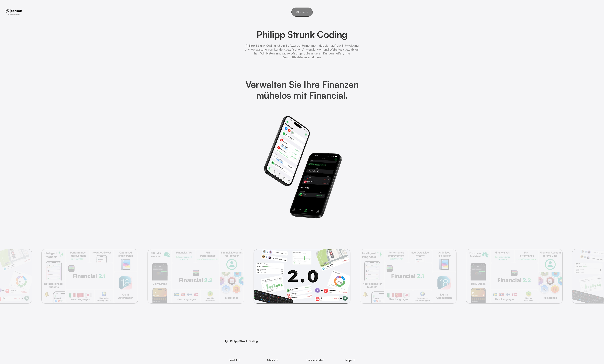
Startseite (302, 12)
